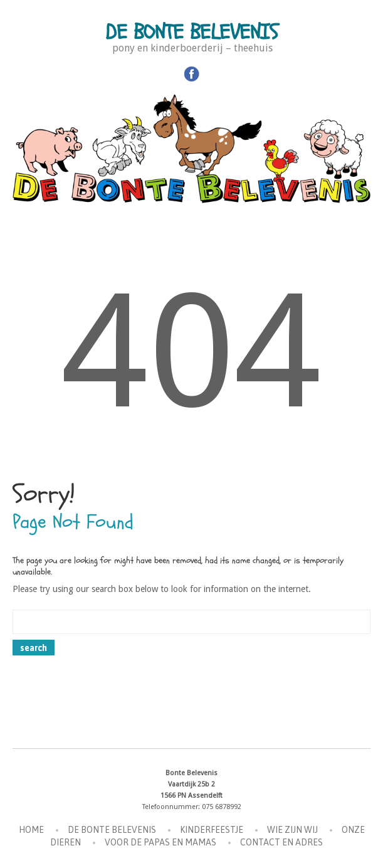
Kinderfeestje (212, 830)
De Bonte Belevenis (192, 32)
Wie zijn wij (292, 830)
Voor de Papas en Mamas (160, 842)
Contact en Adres (281, 842)
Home (31, 830)
